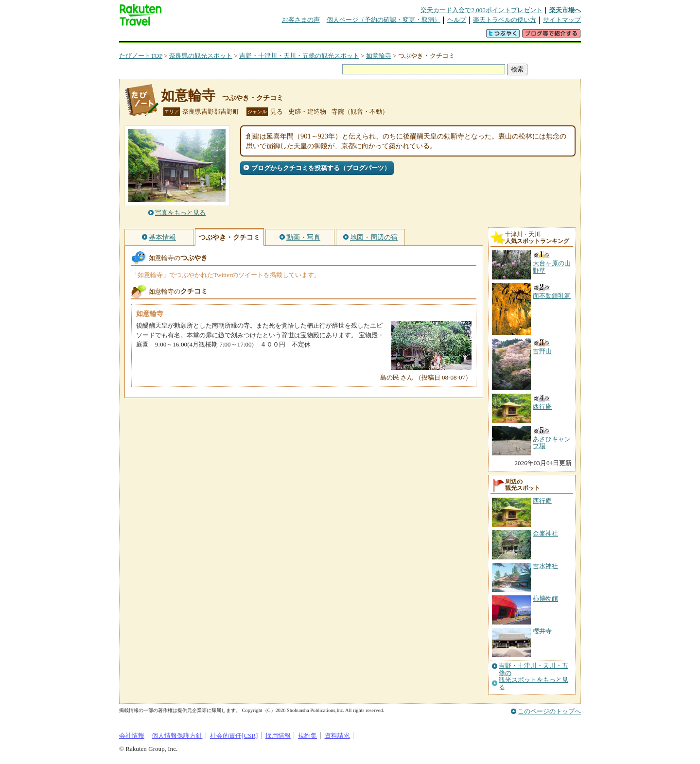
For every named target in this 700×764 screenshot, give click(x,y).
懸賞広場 (233, 36)
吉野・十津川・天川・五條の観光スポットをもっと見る (534, 676)
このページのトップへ (549, 711)
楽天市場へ (565, 10)
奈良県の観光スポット (201, 56)
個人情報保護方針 (177, 736)
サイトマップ (562, 20)
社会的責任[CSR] (234, 736)
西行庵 (542, 501)
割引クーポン (273, 36)
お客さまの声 (301, 20)
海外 (193, 36)
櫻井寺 (542, 631)
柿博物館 (545, 599)
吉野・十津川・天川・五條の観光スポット (299, 56)
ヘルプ (457, 20)
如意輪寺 (379, 56)
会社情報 (132, 736)
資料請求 (337, 736)
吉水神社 (545, 566)
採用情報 (278, 736)
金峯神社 (545, 533)
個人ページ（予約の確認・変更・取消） (384, 20)
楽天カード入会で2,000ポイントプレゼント (481, 10)
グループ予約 (313, 36)
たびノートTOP (141, 56)
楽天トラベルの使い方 (505, 20)
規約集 (307, 736)
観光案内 (352, 36)
